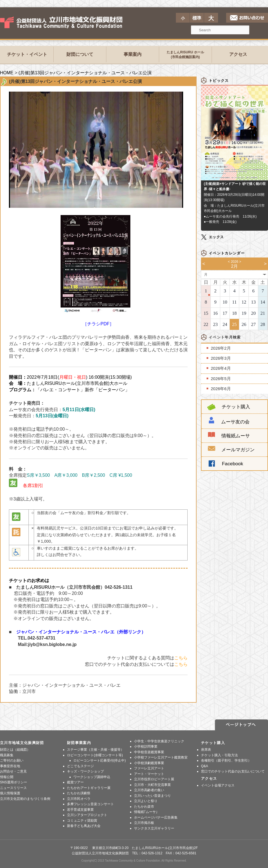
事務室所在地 (10, 766)
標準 (197, 18)
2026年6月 (221, 389)
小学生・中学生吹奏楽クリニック (159, 741)
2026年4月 (221, 368)
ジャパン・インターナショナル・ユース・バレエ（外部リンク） (81, 632)
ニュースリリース (13, 788)
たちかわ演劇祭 (79, 793)
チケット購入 (229, 407)
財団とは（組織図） (15, 750)
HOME (7, 73)
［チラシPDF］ (98, 271)
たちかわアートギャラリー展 (89, 788)
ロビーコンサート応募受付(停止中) (100, 760)
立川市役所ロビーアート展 (154, 779)
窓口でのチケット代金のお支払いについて (233, 771)
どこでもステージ (80, 766)
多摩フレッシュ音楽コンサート (90, 804)
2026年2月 (221, 348)
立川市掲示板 (144, 823)
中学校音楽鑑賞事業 (149, 752)
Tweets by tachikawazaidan (221, 244)
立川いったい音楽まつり (152, 796)
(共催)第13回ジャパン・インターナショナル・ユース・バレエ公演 (85, 73)
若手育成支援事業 (80, 810)
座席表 (206, 750)
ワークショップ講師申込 (92, 777)
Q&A (204, 766)
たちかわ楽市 (144, 807)
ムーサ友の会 (235, 422)
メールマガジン (231, 450)
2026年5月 (221, 379)
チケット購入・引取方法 (219, 755)
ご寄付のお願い (12, 760)
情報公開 (7, 777)
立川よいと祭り (146, 801)
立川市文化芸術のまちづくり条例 (25, 799)
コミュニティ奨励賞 (82, 821)
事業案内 (133, 54)
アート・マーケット (149, 774)
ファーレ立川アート (149, 768)
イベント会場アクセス (218, 785)
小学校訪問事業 (146, 747)
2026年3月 (221, 358)
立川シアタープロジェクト (87, 815)
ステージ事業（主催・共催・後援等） (95, 750)
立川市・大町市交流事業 (152, 785)
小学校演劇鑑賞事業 (149, 763)
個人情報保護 (10, 793)
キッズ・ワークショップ (85, 771)
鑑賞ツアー (75, 782)
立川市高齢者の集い (149, 790)
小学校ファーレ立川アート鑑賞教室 (161, 757)
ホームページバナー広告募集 (156, 817)
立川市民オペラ (79, 799)
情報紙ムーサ (236, 436)
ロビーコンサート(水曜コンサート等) (95, 755)
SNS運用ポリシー (14, 782)
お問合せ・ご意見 (13, 771)
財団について (80, 54)
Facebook (233, 464)
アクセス (238, 54)
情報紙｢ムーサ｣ (146, 812)
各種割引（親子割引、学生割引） (226, 760)
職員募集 (7, 755)
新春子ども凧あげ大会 (84, 826)
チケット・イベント (27, 54)
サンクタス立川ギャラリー (154, 828)
